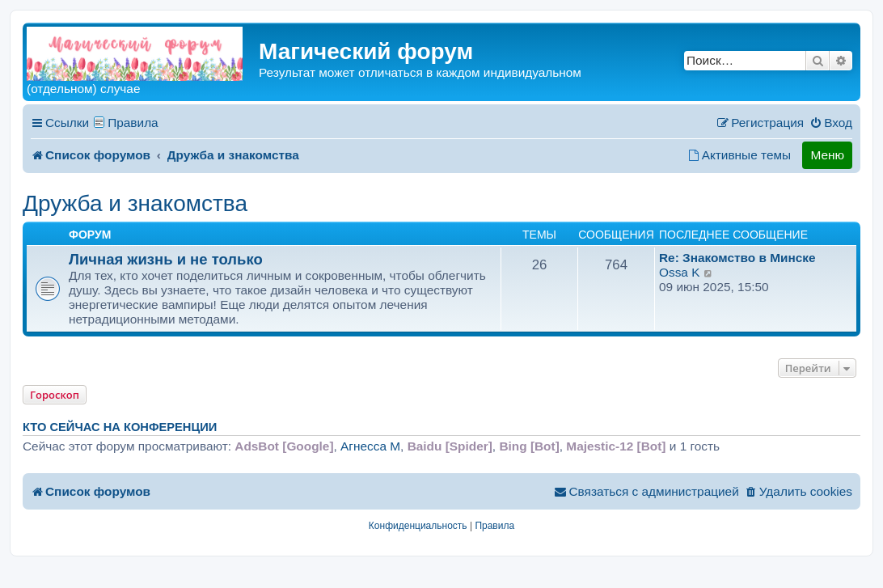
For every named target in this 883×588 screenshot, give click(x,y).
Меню (827, 155)
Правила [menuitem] (133, 123)
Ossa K (679, 272)
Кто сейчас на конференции (120, 427)
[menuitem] (831, 123)
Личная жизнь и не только (166, 259)
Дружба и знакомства (135, 203)
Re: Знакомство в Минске (737, 258)
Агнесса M (370, 446)
